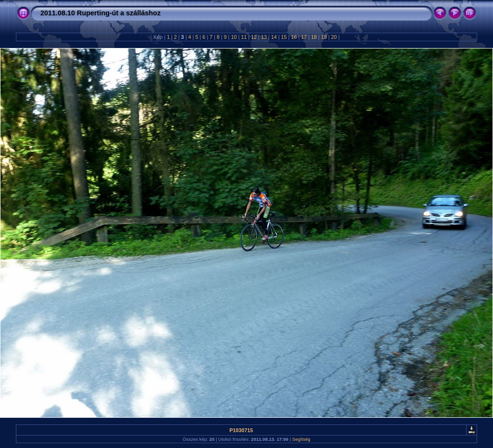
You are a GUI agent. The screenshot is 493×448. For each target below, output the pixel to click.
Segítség (301, 439)
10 (234, 37)
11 (244, 37)
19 (324, 37)
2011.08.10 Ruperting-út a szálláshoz (100, 13)
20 (334, 37)
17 (304, 37)
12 (254, 37)
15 (284, 37)
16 (294, 37)
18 (314, 37)
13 (264, 37)
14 (274, 37)
